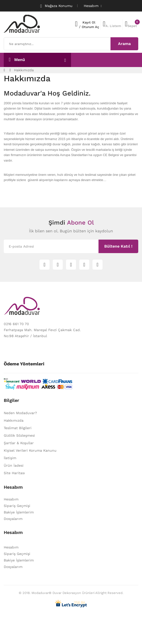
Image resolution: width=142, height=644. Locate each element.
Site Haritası (14, 473)
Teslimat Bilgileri (18, 428)
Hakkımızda (24, 70)
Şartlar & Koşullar (19, 443)
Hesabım (11, 499)
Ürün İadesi (14, 465)
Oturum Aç (90, 27)
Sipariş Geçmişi (17, 506)
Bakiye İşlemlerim (19, 512)
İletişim (10, 458)
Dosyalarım (13, 519)
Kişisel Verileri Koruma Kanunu (30, 450)
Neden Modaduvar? (20, 413)
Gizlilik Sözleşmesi (19, 435)
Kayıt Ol (89, 22)
